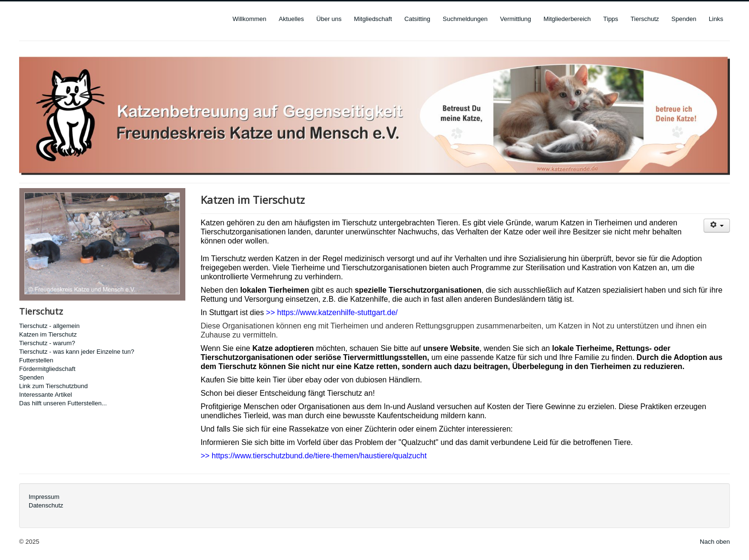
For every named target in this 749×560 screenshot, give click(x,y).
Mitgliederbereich (567, 19)
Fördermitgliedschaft (47, 369)
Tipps (611, 19)
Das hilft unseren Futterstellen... (63, 403)
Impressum (44, 497)
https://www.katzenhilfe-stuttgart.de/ (337, 312)
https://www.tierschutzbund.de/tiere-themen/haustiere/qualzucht (319, 456)
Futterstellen (36, 360)
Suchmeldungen (465, 19)
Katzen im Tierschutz (48, 334)
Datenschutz (46, 505)
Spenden (684, 19)
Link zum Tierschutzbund (53, 386)
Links (716, 19)
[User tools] (717, 226)
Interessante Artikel (46, 395)
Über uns (329, 19)
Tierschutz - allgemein (49, 326)
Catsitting (417, 19)
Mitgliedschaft (373, 19)
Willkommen (250, 19)
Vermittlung (516, 19)
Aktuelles (292, 19)
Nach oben (715, 542)
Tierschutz (645, 19)
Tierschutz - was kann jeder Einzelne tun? (77, 352)
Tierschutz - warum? (47, 343)
